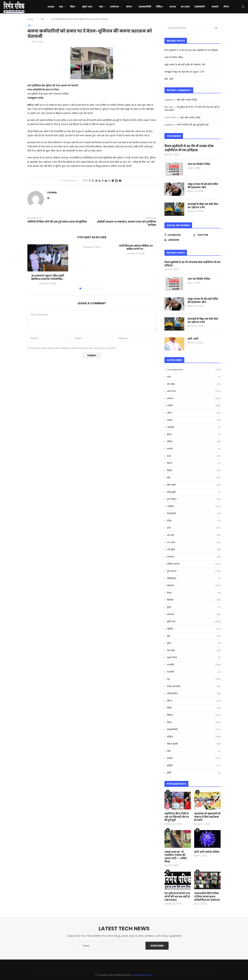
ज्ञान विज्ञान (194, 499)
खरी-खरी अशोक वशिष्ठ (187, 100)
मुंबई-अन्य (87, 7)
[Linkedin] (178, 240)
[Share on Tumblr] (103, 181)
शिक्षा (194, 722)
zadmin (52, 193)
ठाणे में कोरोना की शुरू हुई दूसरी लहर (193, 125)
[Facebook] (178, 235)
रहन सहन (194, 650)
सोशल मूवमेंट (194, 744)
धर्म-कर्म (194, 535)
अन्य (194, 377)
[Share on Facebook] (90, 181)
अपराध (173, 7)
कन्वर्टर (215, 7)
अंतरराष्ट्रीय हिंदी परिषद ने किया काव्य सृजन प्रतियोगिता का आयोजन (207, 897)
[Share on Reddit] (106, 181)
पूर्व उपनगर (194, 571)
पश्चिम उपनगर (194, 564)
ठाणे (42, 19)
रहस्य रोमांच (194, 658)
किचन (194, 463)
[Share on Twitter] (93, 181)
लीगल (194, 701)
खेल (101, 7)
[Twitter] (207, 235)
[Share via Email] (120, 181)
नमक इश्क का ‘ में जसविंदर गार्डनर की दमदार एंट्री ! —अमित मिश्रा (176, 857)
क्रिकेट (194, 471)
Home (51, 7)
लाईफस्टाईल (194, 694)
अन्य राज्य (194, 391)
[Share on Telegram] (113, 181)
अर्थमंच (194, 406)
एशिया (194, 442)
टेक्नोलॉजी (200, 7)
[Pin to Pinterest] (96, 181)
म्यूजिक (194, 629)
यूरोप (194, 643)
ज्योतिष (194, 507)
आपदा (194, 420)
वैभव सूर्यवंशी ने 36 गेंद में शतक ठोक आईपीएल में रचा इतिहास (191, 50)
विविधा (159, 7)
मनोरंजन (115, 7)
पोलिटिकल (194, 578)
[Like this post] (86, 181)
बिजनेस (194, 600)
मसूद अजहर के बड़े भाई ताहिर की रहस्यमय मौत (185, 65)
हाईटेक (194, 766)
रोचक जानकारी (194, 686)
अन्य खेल (194, 384)
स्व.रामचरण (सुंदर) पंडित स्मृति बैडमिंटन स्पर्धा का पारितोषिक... (48, 277)
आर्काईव (194, 427)
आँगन (129, 7)
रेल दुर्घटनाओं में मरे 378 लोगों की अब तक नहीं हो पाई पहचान (177, 897)
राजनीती (194, 672)
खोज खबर (194, 485)
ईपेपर (226, 7)
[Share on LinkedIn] (100, 181)
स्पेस (194, 751)
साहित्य (194, 737)
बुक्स (194, 607)
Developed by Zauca (142, 975)
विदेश (72, 7)
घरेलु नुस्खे (194, 492)
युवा (194, 636)
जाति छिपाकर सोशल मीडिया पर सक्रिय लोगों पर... (136, 247)
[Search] (243, 7)
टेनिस (194, 521)
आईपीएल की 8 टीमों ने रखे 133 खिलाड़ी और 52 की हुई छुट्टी (177, 817)
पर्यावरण (194, 557)
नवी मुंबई (194, 550)
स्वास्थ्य (194, 758)
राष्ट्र (61, 7)
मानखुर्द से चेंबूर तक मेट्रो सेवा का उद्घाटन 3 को (185, 72)
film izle (169, 107)
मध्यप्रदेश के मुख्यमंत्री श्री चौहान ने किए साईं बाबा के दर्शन (207, 817)
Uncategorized (194, 370)
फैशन (194, 593)
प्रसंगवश (194, 586)
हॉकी (194, 773)
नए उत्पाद (185, 7)
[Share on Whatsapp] (109, 181)
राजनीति (194, 665)
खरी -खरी (169, 79)
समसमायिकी (145, 7)
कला (194, 456)
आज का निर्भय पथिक (174, 57)
